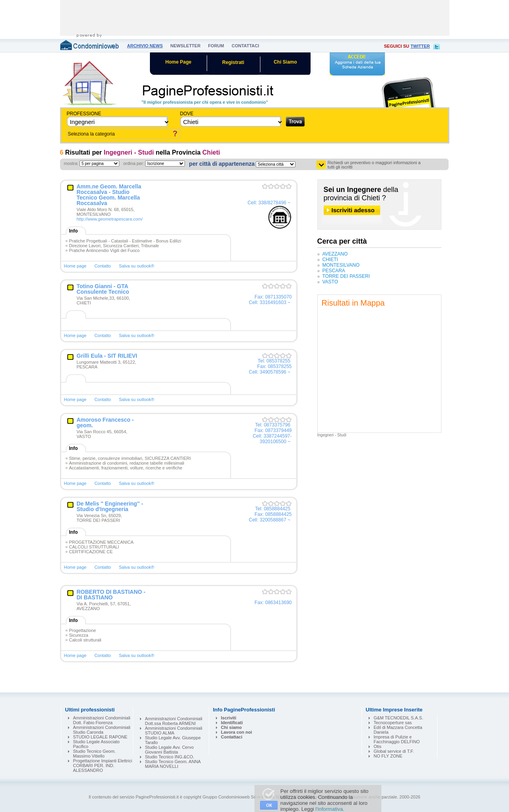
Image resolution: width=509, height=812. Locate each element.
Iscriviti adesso (353, 210)
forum (216, 46)
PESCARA (334, 271)
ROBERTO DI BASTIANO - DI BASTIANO (111, 595)
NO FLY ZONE (388, 756)
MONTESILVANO (341, 265)
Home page (75, 266)
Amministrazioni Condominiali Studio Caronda (102, 730)
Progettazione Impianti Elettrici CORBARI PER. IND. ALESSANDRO (103, 765)
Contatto (103, 266)
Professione (84, 114)
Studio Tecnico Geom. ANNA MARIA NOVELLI (173, 764)
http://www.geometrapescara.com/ (110, 219)
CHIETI (330, 260)
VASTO (330, 282)
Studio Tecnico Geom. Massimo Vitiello (94, 754)
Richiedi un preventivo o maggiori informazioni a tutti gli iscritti (374, 165)
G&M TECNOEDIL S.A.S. (399, 718)
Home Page (178, 62)
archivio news (145, 46)
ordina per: (134, 163)
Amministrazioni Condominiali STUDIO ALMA (174, 731)
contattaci (245, 46)
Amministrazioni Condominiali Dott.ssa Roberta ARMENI (174, 721)
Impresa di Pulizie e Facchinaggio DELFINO (397, 739)
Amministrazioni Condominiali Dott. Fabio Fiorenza (102, 720)
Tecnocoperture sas (393, 723)
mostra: (71, 163)
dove (187, 114)
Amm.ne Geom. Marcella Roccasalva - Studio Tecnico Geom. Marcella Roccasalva (109, 195)
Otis (378, 746)
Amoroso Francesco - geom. (105, 422)
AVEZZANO (335, 254)
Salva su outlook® (137, 266)
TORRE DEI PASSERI (346, 276)
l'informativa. (330, 809)
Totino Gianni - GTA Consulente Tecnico (103, 289)
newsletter (185, 46)
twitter (420, 46)
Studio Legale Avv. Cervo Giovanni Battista (170, 750)
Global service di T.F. (394, 751)
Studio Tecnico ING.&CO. (170, 757)
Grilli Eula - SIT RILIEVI (107, 356)
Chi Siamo (285, 62)
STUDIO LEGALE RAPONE (100, 737)
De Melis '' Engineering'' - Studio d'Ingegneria (110, 506)
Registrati (233, 62)
